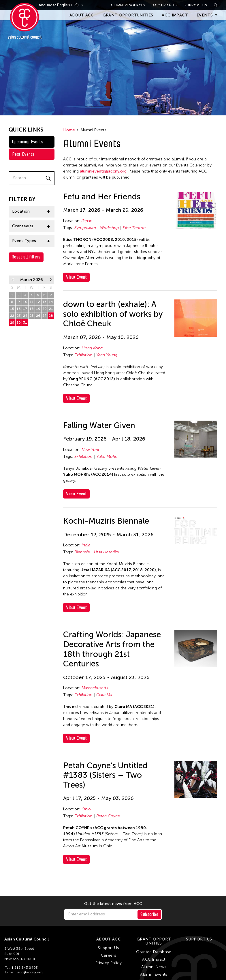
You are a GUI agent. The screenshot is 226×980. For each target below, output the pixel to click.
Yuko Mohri (107, 457)
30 (19, 323)
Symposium (85, 228)
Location (21, 211)
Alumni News (154, 967)
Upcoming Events (28, 142)
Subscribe (149, 914)
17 (25, 309)
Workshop (109, 228)
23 (19, 316)
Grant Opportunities (128, 15)
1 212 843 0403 (25, 968)
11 (32, 302)
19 (38, 309)
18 (32, 309)
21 (51, 309)
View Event (76, 277)
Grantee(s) (23, 226)
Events (205, 15)
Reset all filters (26, 257)
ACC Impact (175, 15)
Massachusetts (95, 688)
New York (90, 450)
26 (38, 316)
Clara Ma (104, 695)
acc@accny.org (30, 972)
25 (32, 316)
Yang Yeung (107, 355)
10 (25, 302)
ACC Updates (165, 5)
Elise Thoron (134, 228)
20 (45, 309)
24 (25, 316)
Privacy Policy (109, 963)
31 (25, 323)
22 (12, 316)
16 (19, 309)
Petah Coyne (108, 816)
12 (38, 302)
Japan (87, 221)
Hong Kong (92, 348)
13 (44, 302)
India (86, 545)
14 (51, 302)
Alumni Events (154, 974)
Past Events (23, 154)
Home (69, 130)
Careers (109, 955)
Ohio (86, 809)
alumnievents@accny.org (103, 171)
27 (45, 316)
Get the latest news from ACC (113, 904)
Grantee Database (154, 952)
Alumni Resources (128, 5)
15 (12, 309)
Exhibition (83, 355)
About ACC (82, 15)
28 (51, 316)
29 (12, 323)
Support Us (196, 5)
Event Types (24, 241)
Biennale (82, 552)
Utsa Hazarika (106, 552)
